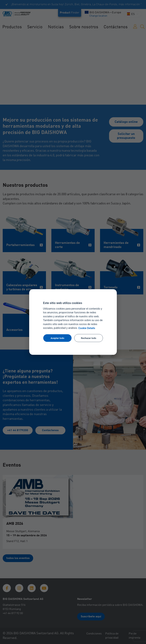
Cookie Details (87, 328)
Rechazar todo (89, 338)
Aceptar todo (57, 338)
